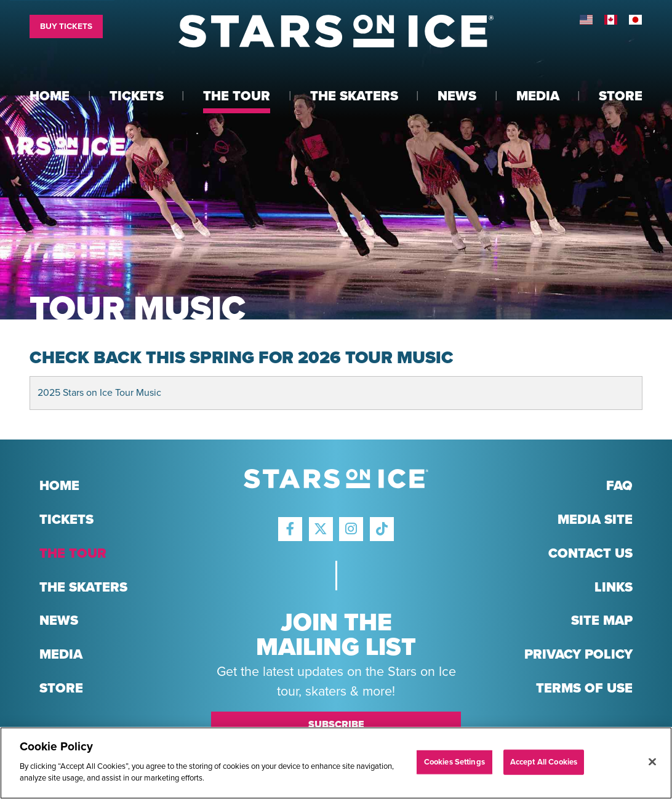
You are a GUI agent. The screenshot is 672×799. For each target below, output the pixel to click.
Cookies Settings (454, 761)
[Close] (652, 761)
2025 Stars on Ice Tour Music (99, 393)
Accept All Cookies (544, 761)
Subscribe (336, 725)
